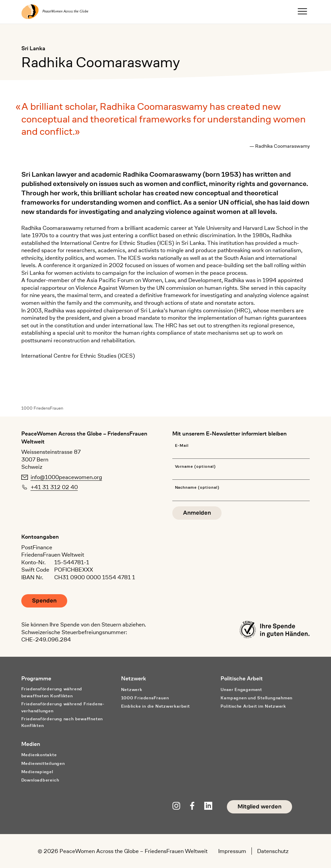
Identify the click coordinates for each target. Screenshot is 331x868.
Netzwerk (132, 690)
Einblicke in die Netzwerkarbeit (156, 706)
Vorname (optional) (195, 467)
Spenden (44, 601)
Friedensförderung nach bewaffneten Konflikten (62, 722)
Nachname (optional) (197, 488)
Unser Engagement (241, 690)
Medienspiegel (37, 772)
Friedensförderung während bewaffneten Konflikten (52, 692)
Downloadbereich (40, 780)
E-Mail (182, 446)
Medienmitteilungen (43, 763)
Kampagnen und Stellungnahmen (256, 698)
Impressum (232, 851)
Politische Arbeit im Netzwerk (253, 706)
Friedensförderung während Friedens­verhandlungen (63, 707)
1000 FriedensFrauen (42, 408)
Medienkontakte (39, 755)
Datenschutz (273, 851)
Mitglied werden (259, 807)
